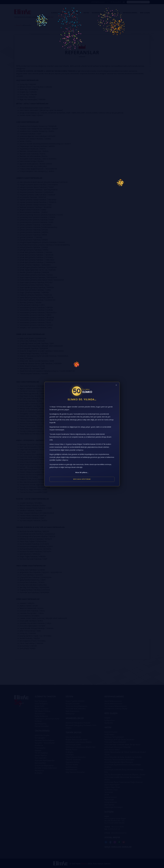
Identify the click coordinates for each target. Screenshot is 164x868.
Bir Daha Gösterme (82, 479)
